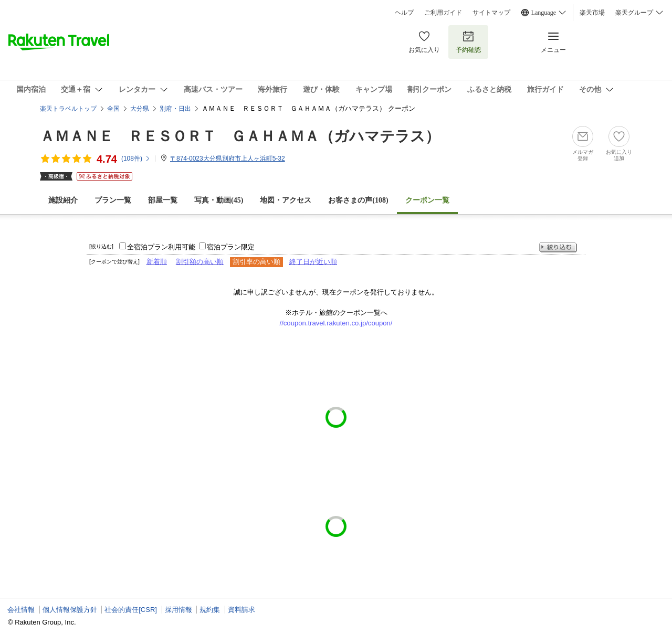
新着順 (157, 262)
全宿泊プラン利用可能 (161, 247)
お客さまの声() (358, 200)
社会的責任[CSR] (131, 610)
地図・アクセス (286, 200)
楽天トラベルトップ (68, 109)
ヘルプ (404, 13)
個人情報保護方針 (70, 610)
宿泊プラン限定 (231, 247)
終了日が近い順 (313, 262)
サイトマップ (491, 13)
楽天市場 (592, 13)
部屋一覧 (163, 200)
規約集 (210, 610)
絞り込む (558, 247)
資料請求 (241, 610)
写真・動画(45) (219, 200)
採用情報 (178, 610)
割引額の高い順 (200, 262)
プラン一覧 (113, 200)
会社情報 (21, 610)
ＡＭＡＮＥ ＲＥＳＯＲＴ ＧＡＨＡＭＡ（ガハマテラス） (240, 136)
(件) (136, 158)
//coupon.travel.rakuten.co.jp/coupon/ (336, 323)
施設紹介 (63, 200)
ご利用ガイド (443, 13)
